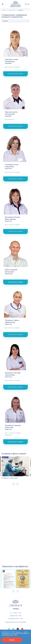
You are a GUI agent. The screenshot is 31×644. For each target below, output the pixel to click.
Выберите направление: (12, 17)
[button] (17, 484)
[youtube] (22, 629)
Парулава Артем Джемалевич (11, 113)
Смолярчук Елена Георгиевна (12, 165)
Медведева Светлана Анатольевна (13, 374)
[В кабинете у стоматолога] (15, 466)
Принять (12, 640)
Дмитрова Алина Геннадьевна (11, 60)
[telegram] (9, 629)
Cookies (18, 632)
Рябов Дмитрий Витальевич (11, 271)
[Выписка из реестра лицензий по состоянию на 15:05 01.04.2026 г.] (8, 579)
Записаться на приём (15, 74)
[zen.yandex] (18, 629)
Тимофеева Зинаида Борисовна (13, 426)
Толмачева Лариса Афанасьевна (12, 321)
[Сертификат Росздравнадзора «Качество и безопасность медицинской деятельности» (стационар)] (23, 579)
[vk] (13, 629)
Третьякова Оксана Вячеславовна (12, 218)
